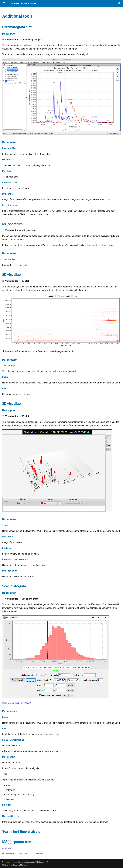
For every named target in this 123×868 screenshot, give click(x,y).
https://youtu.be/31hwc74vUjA (17, 703)
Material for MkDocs (19, 865)
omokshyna (8, 848)
